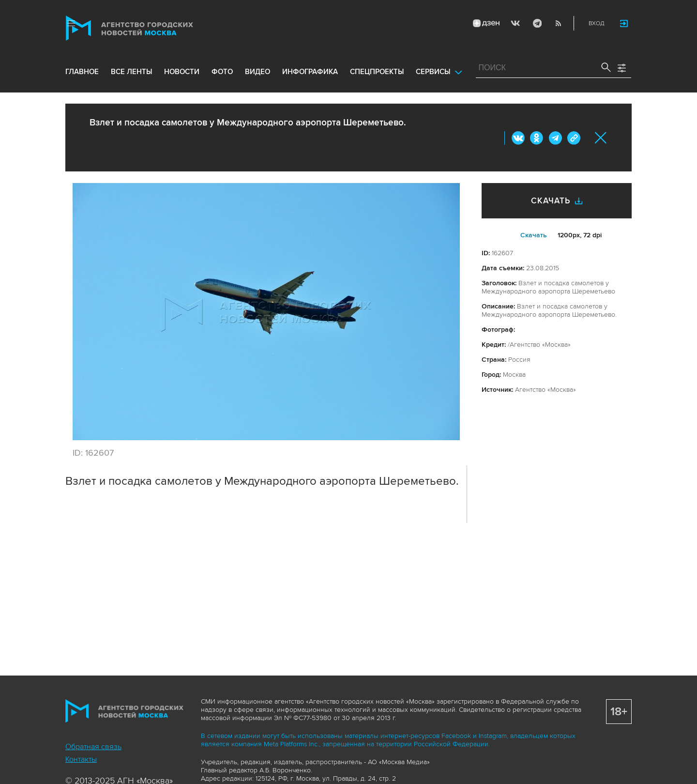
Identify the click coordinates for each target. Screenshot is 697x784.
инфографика (310, 74)
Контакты (81, 759)
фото (222, 74)
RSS (558, 23)
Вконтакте (518, 138)
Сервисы (433, 74)
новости (182, 74)
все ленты (131, 74)
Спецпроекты (377, 74)
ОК (537, 138)
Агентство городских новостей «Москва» (149, 28)
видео (258, 74)
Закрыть (601, 138)
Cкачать (534, 235)
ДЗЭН (485, 23)
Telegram (536, 23)
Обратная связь (93, 747)
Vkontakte (515, 23)
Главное (82, 74)
